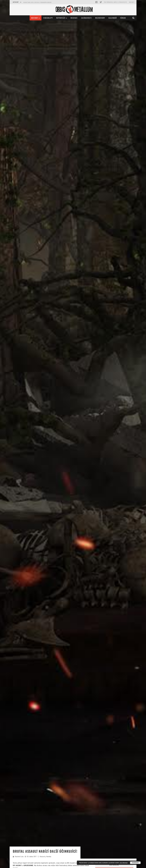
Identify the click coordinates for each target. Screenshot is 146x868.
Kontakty (132, 2)
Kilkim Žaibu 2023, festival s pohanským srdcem (37, 2)
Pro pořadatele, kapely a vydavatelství (115, 2)
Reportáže (61, 18)
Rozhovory (100, 18)
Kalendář (113, 18)
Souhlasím (135, 863)
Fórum (123, 18)
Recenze (74, 18)
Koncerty (43, 856)
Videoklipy (48, 18)
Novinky (35, 18)
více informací (124, 863)
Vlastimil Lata (19, 856)
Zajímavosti (86, 18)
